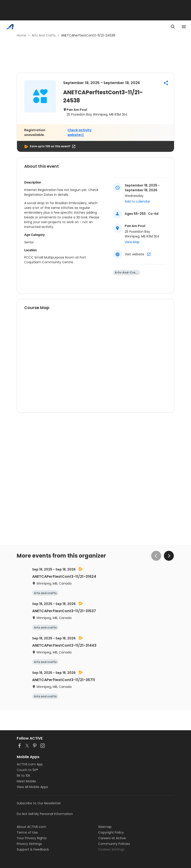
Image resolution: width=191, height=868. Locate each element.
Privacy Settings (29, 844)
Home (21, 35)
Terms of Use (27, 832)
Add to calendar (137, 201)
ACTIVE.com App (30, 764)
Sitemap (105, 827)
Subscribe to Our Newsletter (39, 803)
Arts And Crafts (44, 35)
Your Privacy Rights (32, 838)
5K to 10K (24, 776)
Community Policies (114, 844)
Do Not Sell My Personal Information (45, 814)
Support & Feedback (33, 849)
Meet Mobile (26, 781)
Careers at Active (112, 838)
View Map (132, 242)
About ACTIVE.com (31, 827)
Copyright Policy (111, 832)
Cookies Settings (111, 849)
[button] (166, 83)
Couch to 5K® (27, 770)
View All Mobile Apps (32, 787)
